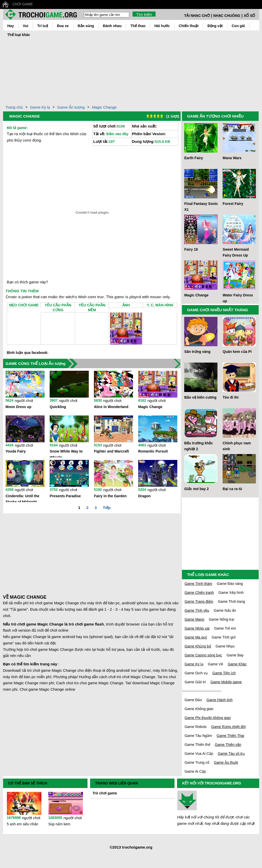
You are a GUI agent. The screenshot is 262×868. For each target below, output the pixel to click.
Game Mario (194, 619)
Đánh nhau (112, 26)
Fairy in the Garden (110, 496)
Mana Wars (232, 158)
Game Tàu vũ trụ (231, 754)
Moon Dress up (19, 407)
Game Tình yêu (197, 610)
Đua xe (63, 26)
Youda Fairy (16, 451)
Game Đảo (193, 700)
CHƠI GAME (23, 4)
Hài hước (162, 26)
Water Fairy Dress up (238, 298)
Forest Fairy (233, 204)
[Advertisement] (131, 70)
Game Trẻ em (225, 628)
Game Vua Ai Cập (199, 754)
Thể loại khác (19, 35)
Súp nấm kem (59, 824)
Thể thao (138, 26)
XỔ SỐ (250, 16)
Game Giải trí (195, 682)
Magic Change (104, 107)
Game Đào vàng (230, 584)
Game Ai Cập (195, 771)
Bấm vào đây (117, 134)
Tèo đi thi (231, 397)
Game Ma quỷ (196, 637)
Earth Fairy (194, 158)
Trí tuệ (42, 26)
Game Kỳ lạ (40, 107)
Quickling (58, 407)
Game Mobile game (226, 682)
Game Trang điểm (199, 601)
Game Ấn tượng (71, 107)
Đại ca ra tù (232, 489)
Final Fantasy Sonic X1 (201, 207)
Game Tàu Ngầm (198, 736)
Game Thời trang (231, 601)
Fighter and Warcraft (111, 451)
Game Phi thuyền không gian (208, 718)
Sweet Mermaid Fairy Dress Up (236, 252)
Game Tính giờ (224, 637)
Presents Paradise (65, 496)
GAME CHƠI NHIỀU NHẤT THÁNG (217, 310)
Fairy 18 (191, 249)
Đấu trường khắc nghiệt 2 (199, 446)
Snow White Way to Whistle (66, 453)
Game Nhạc (225, 646)
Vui (25, 26)
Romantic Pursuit (153, 451)
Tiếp (107, 508)
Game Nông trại (221, 619)
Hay (11, 26)
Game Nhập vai (197, 628)
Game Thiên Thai (231, 736)
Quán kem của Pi (237, 352)
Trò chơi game (105, 793)
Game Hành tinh (220, 700)
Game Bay (235, 655)
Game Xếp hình (231, 593)
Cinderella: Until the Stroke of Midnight (23, 498)
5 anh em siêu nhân (23, 824)
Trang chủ (14, 107)
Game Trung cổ (197, 762)
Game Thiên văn (228, 745)
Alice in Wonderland (111, 407)
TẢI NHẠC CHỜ (197, 16)
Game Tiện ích (224, 673)
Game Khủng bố (198, 646)
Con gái (238, 26)
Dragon (144, 496)
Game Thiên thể (197, 745)
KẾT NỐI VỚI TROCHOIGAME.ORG (212, 783)
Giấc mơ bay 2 (196, 489)
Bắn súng (86, 26)
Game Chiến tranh (199, 593)
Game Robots (195, 727)
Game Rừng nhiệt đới (229, 727)
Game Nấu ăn (225, 610)
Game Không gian (199, 709)
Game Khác (237, 664)
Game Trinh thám (198, 584)
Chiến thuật (189, 26)
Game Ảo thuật (226, 762)
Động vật (215, 26)
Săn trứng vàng (197, 352)
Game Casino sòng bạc (203, 655)
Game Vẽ (216, 664)
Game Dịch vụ (196, 673)
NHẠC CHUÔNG (227, 16)
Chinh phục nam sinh (237, 446)
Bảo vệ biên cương (200, 397)
